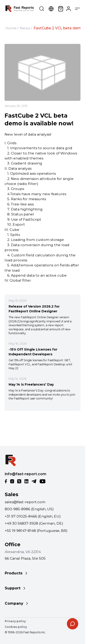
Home (11, 28)
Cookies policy (16, 627)
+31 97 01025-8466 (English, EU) (33, 516)
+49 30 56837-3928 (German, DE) (34, 523)
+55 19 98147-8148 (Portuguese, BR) (36, 531)
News (25, 28)
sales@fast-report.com (25, 502)
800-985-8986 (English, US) (29, 509)
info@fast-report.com (25, 474)
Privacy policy (15, 621)
